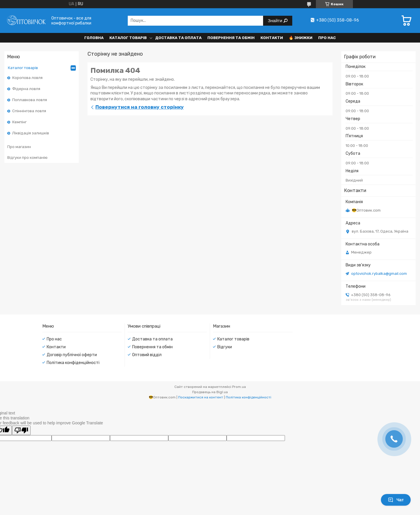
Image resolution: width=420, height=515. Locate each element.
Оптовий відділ (147, 355)
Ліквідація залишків (31, 133)
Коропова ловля (27, 78)
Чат (396, 500)
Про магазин (19, 147)
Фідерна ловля (26, 89)
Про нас (327, 38)
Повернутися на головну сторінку (140, 107)
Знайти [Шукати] (275, 21)
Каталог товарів (128, 38)
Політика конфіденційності (73, 363)
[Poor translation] (21, 430)
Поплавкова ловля (30, 100)
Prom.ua (239, 387)
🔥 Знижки (301, 38)
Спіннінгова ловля (29, 111)
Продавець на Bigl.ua (210, 392)
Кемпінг (19, 122)
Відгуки (225, 347)
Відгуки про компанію (27, 158)
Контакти (272, 38)
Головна (94, 38)
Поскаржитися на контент (201, 397)
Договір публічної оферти (72, 355)
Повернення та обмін (231, 38)
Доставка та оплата (178, 38)
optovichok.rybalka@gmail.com (379, 274)
